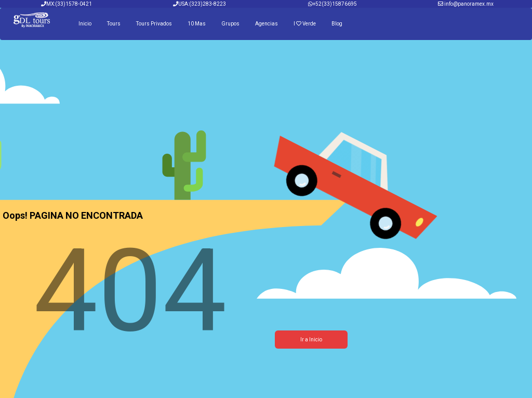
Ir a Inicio (311, 340)
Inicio (85, 24)
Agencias (267, 24)
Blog (337, 24)
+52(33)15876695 (335, 4)
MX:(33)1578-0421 (66, 4)
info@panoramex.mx (469, 4)
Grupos (230, 24)
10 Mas (197, 24)
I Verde (305, 24)
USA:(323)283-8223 (199, 4)
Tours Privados (154, 24)
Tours (114, 24)
